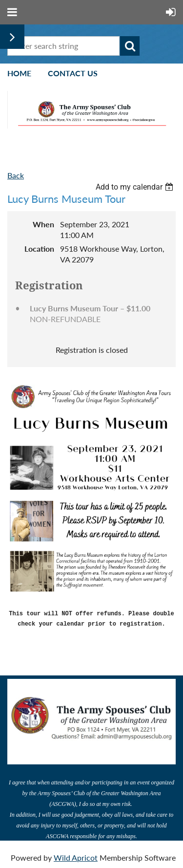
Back (16, 175)
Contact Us (73, 73)
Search (130, 46)
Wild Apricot (76, 856)
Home (19, 73)
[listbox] (136, 187)
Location (39, 249)
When (43, 224)
